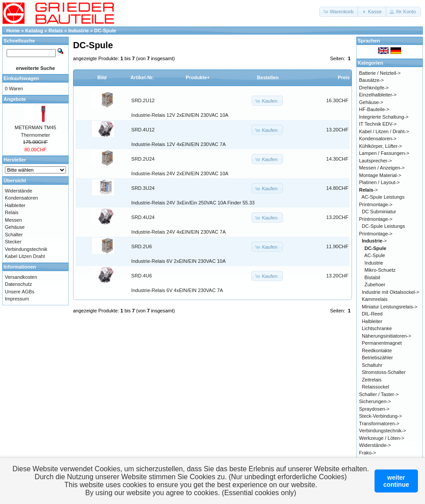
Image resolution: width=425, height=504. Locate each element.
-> (369, 190)
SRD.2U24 (143, 159)
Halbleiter (15, 205)
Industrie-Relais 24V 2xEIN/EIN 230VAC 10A (180, 173)
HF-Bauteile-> (374, 109)
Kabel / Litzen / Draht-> (384, 131)
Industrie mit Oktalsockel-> (390, 292)
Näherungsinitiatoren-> (386, 336)
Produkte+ (198, 77)
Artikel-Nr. (142, 77)
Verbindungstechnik (26, 249)
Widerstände (19, 191)
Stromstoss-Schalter (384, 372)
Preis (344, 77)
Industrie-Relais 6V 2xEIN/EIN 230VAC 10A (179, 261)
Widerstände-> (375, 445)
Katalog (34, 31)
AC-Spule (375, 255)
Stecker (13, 242)
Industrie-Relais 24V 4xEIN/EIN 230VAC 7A (179, 232)
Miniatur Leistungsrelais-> (390, 307)
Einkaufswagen (21, 78)
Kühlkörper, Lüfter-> (381, 146)
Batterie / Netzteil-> (380, 73)
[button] (339, 12)
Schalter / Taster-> (379, 394)
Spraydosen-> (374, 409)
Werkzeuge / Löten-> (382, 438)
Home (13, 31)
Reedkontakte (377, 350)
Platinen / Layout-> (379, 182)
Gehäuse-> (371, 102)
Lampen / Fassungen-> (384, 153)
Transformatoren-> (379, 423)
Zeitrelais (372, 380)
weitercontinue (396, 481)
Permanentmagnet (382, 343)
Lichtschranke (377, 328)
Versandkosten (21, 277)
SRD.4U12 (143, 130)
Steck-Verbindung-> (381, 416)
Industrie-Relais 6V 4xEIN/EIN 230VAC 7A (177, 290)
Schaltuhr (372, 365)
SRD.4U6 (142, 276)
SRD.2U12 (143, 100)
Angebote (15, 99)
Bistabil (372, 277)
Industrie (78, 31)
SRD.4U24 (143, 217)
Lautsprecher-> (375, 161)
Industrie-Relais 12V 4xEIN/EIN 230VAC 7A (179, 144)
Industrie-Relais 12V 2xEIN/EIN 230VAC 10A (180, 115)
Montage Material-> (380, 175)
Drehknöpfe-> (374, 88)
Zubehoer (375, 285)
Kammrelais (375, 299)
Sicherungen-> (375, 401)
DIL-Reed (372, 314)
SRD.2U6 (142, 246)
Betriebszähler (377, 358)
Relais (56, 31)
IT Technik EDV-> (378, 124)
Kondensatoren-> (378, 139)
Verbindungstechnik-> (382, 431)
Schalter (14, 235)
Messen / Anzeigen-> (382, 168)
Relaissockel (375, 387)
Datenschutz (18, 284)
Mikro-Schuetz (380, 270)
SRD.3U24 (143, 188)
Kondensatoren (21, 198)
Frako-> (367, 453)
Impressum (17, 299)
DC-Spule (105, 31)
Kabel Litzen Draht (25, 256)
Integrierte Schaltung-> (384, 117)
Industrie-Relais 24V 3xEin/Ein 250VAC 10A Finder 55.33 (193, 203)
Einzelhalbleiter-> (378, 95)
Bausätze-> (371, 80)
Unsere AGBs (20, 292)
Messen (14, 220)
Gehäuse (15, 227)
